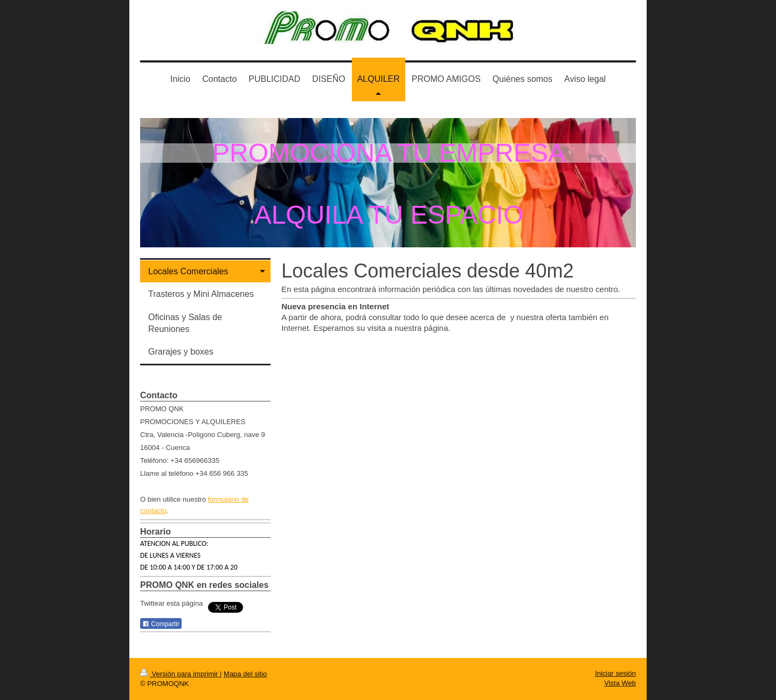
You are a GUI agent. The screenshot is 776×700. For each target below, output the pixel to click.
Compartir (161, 624)
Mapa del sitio (245, 674)
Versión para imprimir (180, 674)
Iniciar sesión (615, 673)
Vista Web (620, 683)
